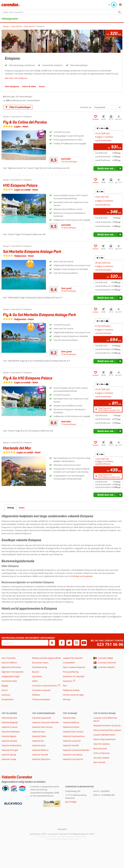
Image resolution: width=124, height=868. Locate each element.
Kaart (22, 508)
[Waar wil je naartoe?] (62, 12)
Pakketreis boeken (71, 690)
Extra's (5, 690)
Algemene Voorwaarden (13, 672)
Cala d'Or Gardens (102, 744)
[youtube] (84, 643)
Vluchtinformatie (9, 681)
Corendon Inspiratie (41, 690)
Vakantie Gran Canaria (42, 727)
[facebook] (62, 643)
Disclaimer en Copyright (74, 676)
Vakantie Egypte (9, 736)
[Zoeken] (120, 12)
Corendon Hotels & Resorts (45, 686)
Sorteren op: (86, 107)
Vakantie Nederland (11, 732)
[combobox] (62, 12)
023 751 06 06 (110, 644)
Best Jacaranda (100, 748)
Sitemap (67, 699)
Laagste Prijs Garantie (73, 658)
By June (35, 672)
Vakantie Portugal (10, 750)
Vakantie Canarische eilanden (45, 722)
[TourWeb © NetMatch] (62, 829)
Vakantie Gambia (9, 741)
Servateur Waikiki (101, 758)
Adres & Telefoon (9, 663)
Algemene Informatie (11, 667)
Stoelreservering (40, 667)
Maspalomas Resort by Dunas (107, 725)
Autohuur (6, 695)
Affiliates (36, 695)
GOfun (35, 681)
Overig (10, 508)
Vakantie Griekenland (11, 745)
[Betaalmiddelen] (13, 803)
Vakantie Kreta (39, 745)
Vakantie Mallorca (40, 750)
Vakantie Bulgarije (10, 722)
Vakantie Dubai (39, 736)
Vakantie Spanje (9, 755)
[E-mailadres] (25, 643)
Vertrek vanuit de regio (73, 695)
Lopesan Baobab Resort (104, 735)
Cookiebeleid (69, 663)
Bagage (5, 686)
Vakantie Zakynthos (41, 759)
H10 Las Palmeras (101, 753)
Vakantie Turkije (9, 759)
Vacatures (67, 681)
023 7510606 (71, 802)
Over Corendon (9, 658)
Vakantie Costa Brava (73, 755)
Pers (65, 686)
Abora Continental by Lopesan (107, 730)
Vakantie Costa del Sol (73, 759)
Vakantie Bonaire (9, 718)
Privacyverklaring (71, 672)
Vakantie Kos (38, 741)
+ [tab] (100, 192)
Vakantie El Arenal (71, 727)
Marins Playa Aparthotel (104, 739)
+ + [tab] (102, 128)
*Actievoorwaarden (41, 699)
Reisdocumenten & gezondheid (46, 658)
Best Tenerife (99, 762)
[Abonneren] (52, 643)
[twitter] (69, 643)
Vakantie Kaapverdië (41, 718)
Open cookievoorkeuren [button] (74, 667)
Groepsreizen (8, 699)
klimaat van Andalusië (82, 576)
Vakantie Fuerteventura (74, 736)
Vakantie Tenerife (40, 755)
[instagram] (77, 643)
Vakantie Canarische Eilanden (76, 750)
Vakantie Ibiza (38, 732)
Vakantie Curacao (10, 727)
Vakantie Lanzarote (72, 741)
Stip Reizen (37, 676)
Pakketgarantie (10, 19)
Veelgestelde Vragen (11, 676)
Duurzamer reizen (40, 663)
